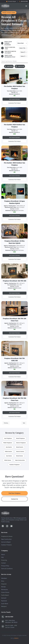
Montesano (5, 590)
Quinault (4, 598)
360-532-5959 (23, 1)
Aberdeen (4, 578)
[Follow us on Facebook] (3, 526)
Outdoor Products (6, 545)
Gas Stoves (9, 456)
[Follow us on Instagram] (7, 526)
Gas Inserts (9, 447)
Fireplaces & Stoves (7, 536)
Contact (3, 563)
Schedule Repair (11, 1)
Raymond (4, 601)
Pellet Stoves (8, 460)
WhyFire (16, 638)
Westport (4, 606)
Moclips (3, 587)
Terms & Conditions (7, 569)
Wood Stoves (20, 456)
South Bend (5, 604)
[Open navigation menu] (26, 6)
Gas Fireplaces (8, 438)
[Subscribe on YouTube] (11, 526)
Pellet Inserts (8, 451)
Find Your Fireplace (14, 493)
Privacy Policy (5, 566)
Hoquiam (4, 584)
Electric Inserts (20, 451)
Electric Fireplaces (21, 443)
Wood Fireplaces (20, 438)
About (3, 555)
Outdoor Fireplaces (15, 465)
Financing (4, 560)
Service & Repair (6, 542)
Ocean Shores (5, 592)
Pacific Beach (5, 595)
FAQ (2, 557)
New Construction (20, 460)
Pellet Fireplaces (8, 443)
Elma (3, 581)
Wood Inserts (20, 447)
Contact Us (14, 499)
